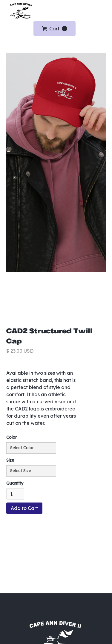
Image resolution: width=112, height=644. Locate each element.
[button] (104, 10)
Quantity (15, 483)
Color (11, 437)
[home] (20, 11)
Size (10, 460)
